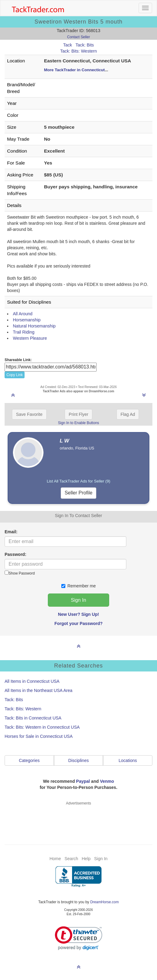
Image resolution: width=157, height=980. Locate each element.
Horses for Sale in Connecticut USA (39, 736)
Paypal (83, 781)
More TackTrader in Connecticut (75, 70)
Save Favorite (29, 414)
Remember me (79, 586)
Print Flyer (78, 414)
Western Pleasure (30, 338)
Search (71, 859)
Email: (11, 532)
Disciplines (79, 760)
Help (86, 859)
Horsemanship (27, 320)
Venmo (107, 781)
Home (55, 859)
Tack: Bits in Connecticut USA (33, 718)
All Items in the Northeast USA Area (38, 690)
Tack (68, 45)
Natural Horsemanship (34, 326)
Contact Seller (79, 37)
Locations (128, 760)
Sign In (101, 859)
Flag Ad (128, 414)
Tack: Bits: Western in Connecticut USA (42, 727)
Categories (29, 760)
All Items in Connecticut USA (32, 681)
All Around (23, 314)
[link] (79, 938)
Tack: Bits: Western (78, 51)
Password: (15, 554)
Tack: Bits (85, 45)
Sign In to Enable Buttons (78, 423)
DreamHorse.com (104, 902)
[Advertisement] (79, 821)
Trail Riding (24, 332)
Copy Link (15, 375)
